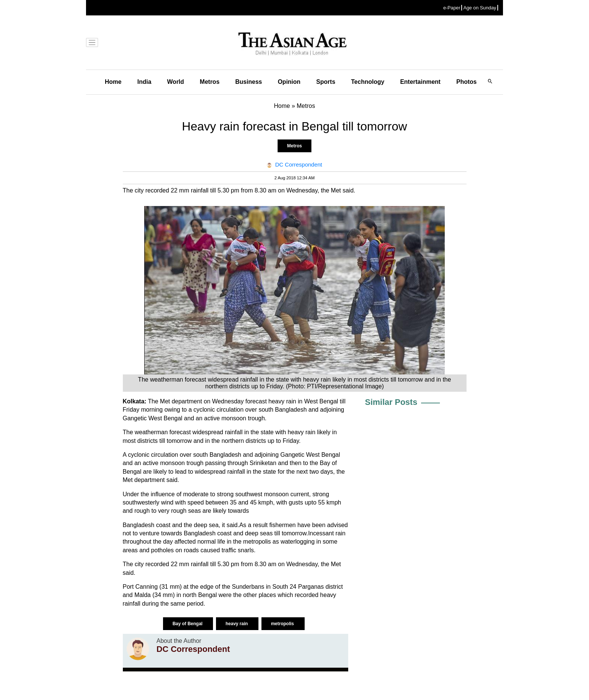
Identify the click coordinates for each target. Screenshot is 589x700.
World (176, 82)
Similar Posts (391, 402)
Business (248, 82)
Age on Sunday (480, 8)
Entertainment (420, 82)
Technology (368, 82)
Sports (326, 82)
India (144, 82)
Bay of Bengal (188, 624)
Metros (210, 82)
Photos (467, 82)
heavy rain (237, 624)
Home (113, 82)
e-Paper (452, 8)
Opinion (289, 82)
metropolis (283, 624)
